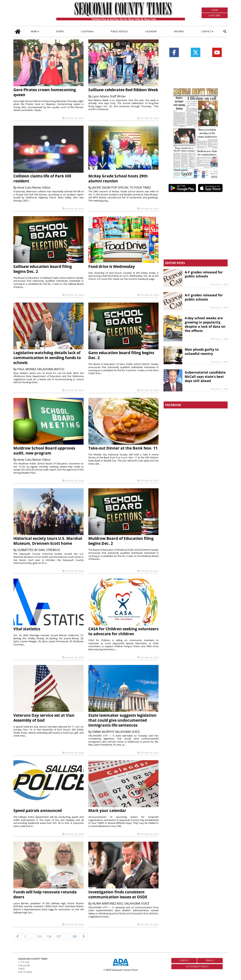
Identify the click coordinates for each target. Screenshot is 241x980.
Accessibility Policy (197, 967)
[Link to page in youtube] (217, 52)
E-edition (87, 31)
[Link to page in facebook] (174, 52)
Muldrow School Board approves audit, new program (44, 451)
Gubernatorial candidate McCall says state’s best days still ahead (205, 377)
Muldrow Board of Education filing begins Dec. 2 (121, 541)
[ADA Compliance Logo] (121, 966)
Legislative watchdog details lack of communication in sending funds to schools (47, 358)
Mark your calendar (107, 810)
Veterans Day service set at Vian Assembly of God (44, 718)
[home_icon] (18, 31)
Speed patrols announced (38, 810)
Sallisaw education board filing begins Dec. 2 (43, 269)
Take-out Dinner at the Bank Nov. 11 (123, 448)
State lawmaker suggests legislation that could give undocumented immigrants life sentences (122, 720)
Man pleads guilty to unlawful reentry (202, 351)
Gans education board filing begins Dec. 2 (121, 355)
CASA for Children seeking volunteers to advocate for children (123, 631)
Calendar (151, 31)
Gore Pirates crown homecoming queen (45, 92)
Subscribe (215, 16)
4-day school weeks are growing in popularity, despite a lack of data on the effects (205, 324)
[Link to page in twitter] (195, 52)
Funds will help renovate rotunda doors (45, 894)
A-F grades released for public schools (204, 274)
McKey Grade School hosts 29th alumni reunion (118, 178)
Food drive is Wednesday (112, 266)
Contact (206, 31)
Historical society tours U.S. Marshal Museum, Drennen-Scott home (48, 541)
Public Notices (119, 31)
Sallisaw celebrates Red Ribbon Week (123, 90)
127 (59, 937)
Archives (179, 31)
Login (215, 10)
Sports (60, 31)
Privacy (210, 960)
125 (39, 937)
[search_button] (225, 31)
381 (75, 937)
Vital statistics (27, 629)
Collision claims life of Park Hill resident (42, 178)
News (34, 31)
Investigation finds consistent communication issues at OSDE (118, 894)
